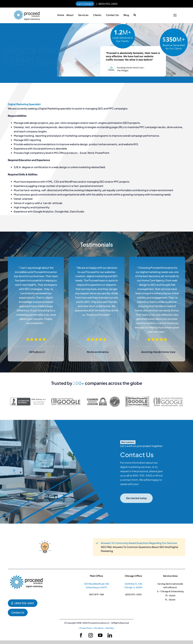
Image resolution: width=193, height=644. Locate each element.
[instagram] (91, 635)
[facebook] (81, 635)
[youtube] (100, 635)
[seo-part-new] (103, 399)
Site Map (109, 628)
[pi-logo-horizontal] (27, 11)
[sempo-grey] (137, 399)
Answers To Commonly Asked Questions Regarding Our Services (139, 543)
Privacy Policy (86, 628)
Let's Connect (85, 4)
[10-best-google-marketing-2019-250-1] (66, 400)
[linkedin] (110, 635)
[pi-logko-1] (26, 573)
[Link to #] (175, 15)
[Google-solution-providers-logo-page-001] (168, 399)
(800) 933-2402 (108, 4)
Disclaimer (99, 628)
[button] (135, 15)
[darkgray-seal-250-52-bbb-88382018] (29, 401)
